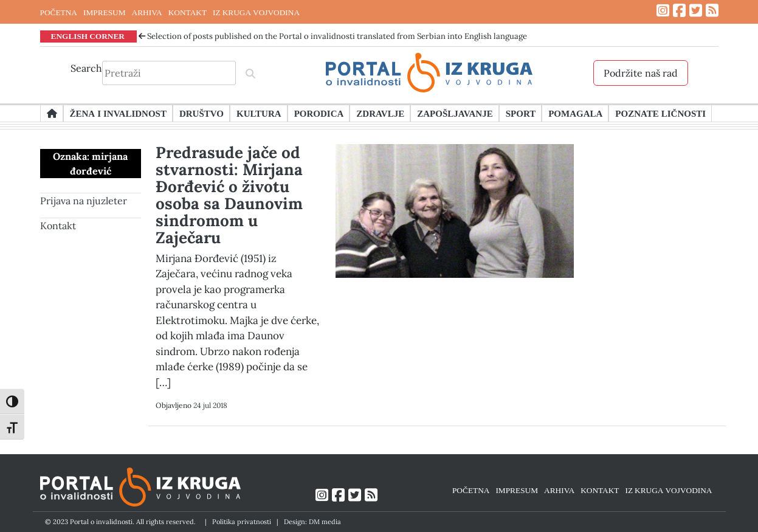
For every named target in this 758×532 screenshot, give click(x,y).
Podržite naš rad (641, 73)
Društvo (202, 113)
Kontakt (58, 226)
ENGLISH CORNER (88, 36)
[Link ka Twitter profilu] (696, 11)
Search (86, 68)
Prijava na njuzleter (84, 201)
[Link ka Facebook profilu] (679, 11)
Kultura (259, 113)
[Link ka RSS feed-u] (712, 11)
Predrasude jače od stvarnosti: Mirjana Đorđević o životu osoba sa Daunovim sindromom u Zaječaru (229, 195)
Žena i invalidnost (118, 113)
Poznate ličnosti (660, 113)
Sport (521, 113)
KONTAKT (188, 12)
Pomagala (575, 113)
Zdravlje (380, 113)
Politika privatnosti (242, 522)
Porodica (319, 113)
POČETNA (59, 12)
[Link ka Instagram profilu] (663, 11)
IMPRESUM (105, 12)
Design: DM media (312, 522)
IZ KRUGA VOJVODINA (256, 12)
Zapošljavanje (455, 113)
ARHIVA (147, 12)
